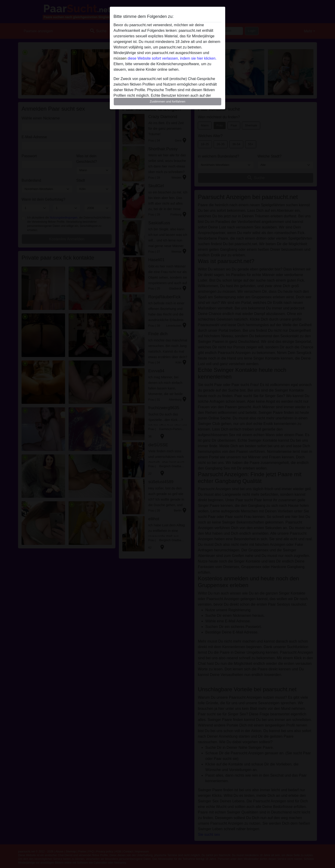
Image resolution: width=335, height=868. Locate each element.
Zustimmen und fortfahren (167, 101)
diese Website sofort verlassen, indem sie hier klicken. (172, 58)
